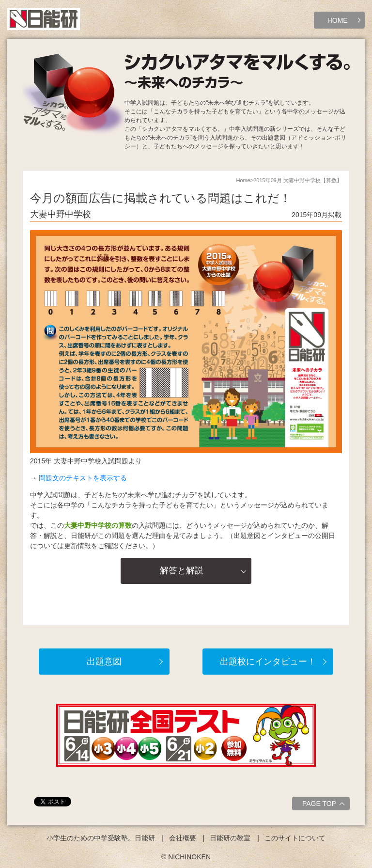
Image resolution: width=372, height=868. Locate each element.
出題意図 (104, 662)
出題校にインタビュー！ (268, 662)
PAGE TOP (325, 805)
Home (243, 180)
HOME (338, 20)
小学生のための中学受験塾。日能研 (101, 838)
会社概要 (183, 838)
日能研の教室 (230, 838)
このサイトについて (295, 838)
